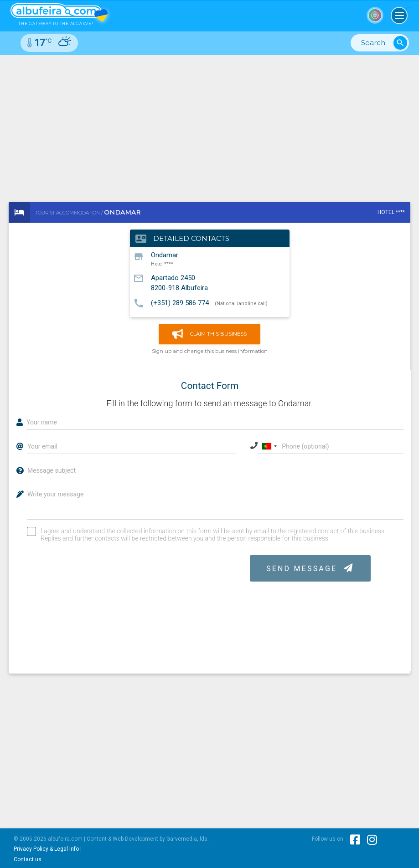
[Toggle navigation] (399, 15)
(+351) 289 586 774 (180, 303)
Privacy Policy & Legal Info (46, 849)
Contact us (28, 859)
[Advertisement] (209, 123)
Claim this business (209, 334)
